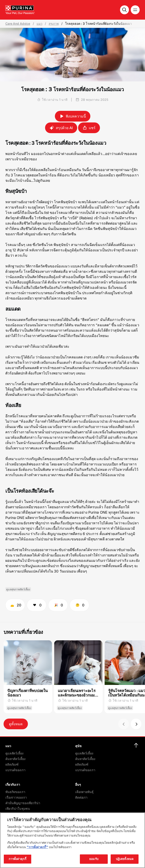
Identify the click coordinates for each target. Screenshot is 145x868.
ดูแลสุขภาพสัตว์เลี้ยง (18, 589)
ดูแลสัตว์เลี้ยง (14, 753)
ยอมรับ (94, 859)
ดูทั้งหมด (16, 724)
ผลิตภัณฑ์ (12, 764)
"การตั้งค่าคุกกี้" (37, 847)
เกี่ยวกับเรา (13, 784)
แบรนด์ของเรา (15, 770)
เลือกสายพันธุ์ (84, 792)
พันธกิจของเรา (15, 792)
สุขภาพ (54, 24)
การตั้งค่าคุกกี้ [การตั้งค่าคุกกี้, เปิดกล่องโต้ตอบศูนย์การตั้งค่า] (17, 859)
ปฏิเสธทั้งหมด (125, 859)
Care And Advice (18, 24)
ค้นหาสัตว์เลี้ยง (15, 759)
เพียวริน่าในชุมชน (18, 809)
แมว (39, 24)
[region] (72, 840)
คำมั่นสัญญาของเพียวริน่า (23, 803)
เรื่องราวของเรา (16, 797)
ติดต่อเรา (81, 797)
